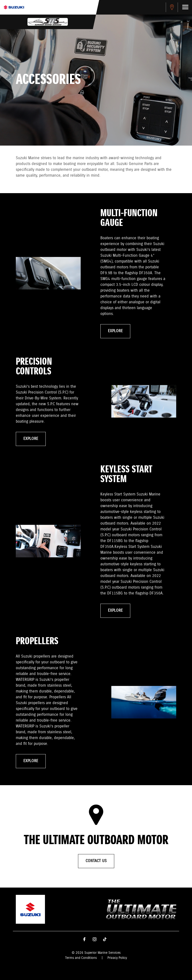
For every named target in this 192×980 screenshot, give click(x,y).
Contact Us (96, 861)
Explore (115, 331)
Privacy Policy (117, 958)
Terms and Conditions (81, 958)
